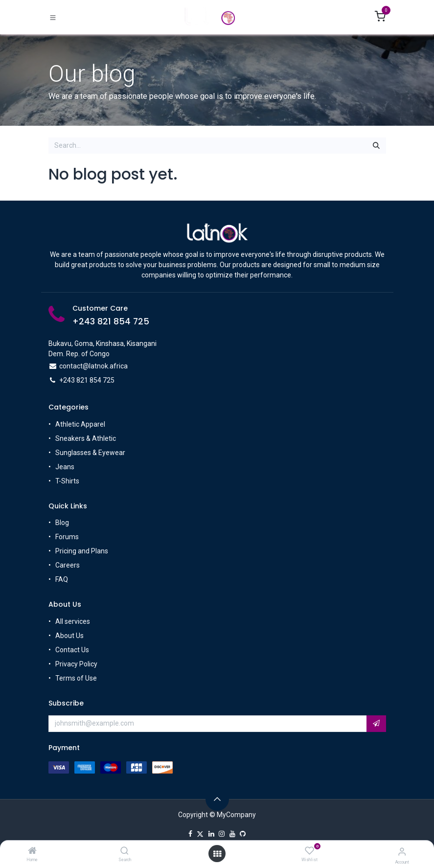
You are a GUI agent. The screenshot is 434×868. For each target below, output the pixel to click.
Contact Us (72, 650)
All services (73, 621)
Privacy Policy (76, 664)
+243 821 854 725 (111, 321)
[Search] (125, 851)
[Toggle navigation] (53, 18)
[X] (200, 834)
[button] (376, 724)
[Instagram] (222, 834)
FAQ (62, 580)
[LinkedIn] (211, 834)
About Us (69, 636)
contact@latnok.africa (93, 366)
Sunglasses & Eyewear (90, 453)
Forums (67, 537)
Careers (68, 566)
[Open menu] (217, 854)
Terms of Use (76, 678)
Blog (62, 523)
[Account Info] (402, 852)
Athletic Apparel (80, 424)
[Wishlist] (309, 851)
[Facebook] (190, 834)
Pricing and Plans (82, 551)
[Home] (32, 851)
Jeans (65, 467)
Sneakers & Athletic (86, 438)
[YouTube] (232, 834)
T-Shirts (67, 481)
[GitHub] (243, 834)
